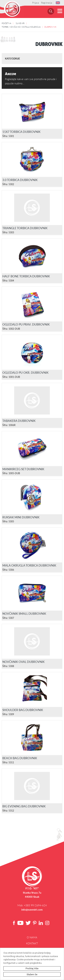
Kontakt (32, 943)
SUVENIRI (20, 23)
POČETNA (6, 23)
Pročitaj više (32, 968)
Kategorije (13, 58)
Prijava (35, 3)
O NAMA (32, 937)
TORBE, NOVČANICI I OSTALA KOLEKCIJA (21, 27)
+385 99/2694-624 (35, 905)
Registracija (47, 3)
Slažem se (32, 974)
